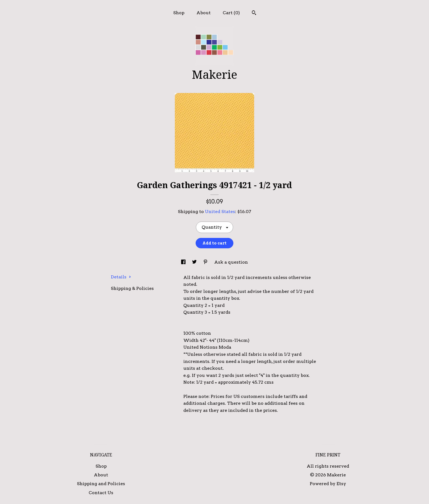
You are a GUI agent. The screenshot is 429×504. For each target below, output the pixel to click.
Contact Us (101, 493)
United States (220, 212)
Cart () (231, 13)
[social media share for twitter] (195, 262)
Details (121, 277)
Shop (179, 13)
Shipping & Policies (132, 288)
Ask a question (231, 262)
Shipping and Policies (101, 484)
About (204, 13)
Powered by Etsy (328, 484)
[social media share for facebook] (184, 262)
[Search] (254, 13)
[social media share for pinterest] (206, 262)
